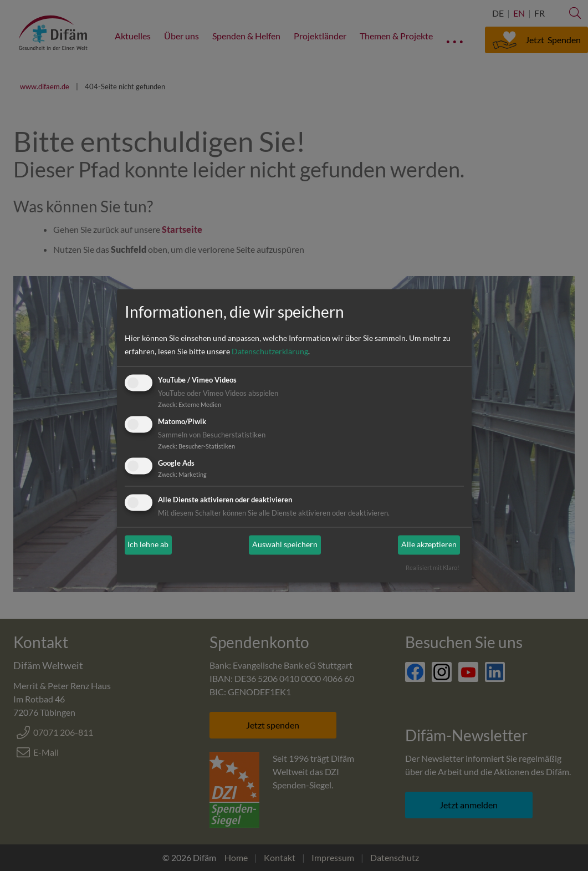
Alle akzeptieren (429, 545)
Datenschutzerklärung (270, 352)
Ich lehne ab (148, 545)
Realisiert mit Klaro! (433, 567)
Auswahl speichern (285, 545)
